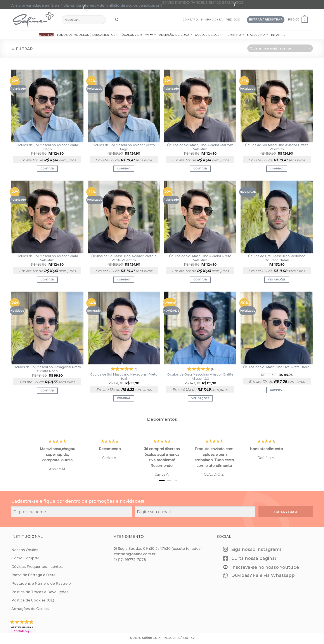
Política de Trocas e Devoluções (40, 592)
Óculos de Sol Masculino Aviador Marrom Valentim (200, 147)
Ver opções (277, 280)
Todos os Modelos (73, 35)
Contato (190, 20)
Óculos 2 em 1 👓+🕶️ (139, 35)
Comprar (47, 169)
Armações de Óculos (30, 609)
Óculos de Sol (209, 35)
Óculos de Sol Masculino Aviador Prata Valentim (47, 258)
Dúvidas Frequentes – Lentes (37, 567)
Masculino (257, 35)
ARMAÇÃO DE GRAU (175, 35)
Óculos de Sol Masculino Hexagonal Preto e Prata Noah (47, 369)
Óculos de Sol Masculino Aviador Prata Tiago (47, 147)
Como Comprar (25, 558)
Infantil (278, 35)
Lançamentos (105, 35)
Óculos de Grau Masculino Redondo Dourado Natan (277, 258)
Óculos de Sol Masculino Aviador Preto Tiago (124, 147)
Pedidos (233, 20)
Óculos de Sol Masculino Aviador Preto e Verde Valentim (124, 258)
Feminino (235, 35)
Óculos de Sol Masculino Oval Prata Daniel (277, 367)
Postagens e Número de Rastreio (41, 583)
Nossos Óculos (25, 550)
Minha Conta (212, 20)
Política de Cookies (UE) (33, 600)
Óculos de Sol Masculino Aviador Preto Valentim (200, 258)
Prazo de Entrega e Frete (33, 575)
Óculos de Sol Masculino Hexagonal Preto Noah (124, 377)
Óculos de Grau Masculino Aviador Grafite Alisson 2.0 (200, 377)
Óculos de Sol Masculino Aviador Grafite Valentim (277, 147)
